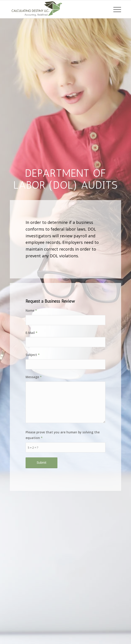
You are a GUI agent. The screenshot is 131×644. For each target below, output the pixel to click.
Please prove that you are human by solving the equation (63, 435)
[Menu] (115, 9)
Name (31, 310)
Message (34, 377)
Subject (33, 355)
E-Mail (32, 333)
